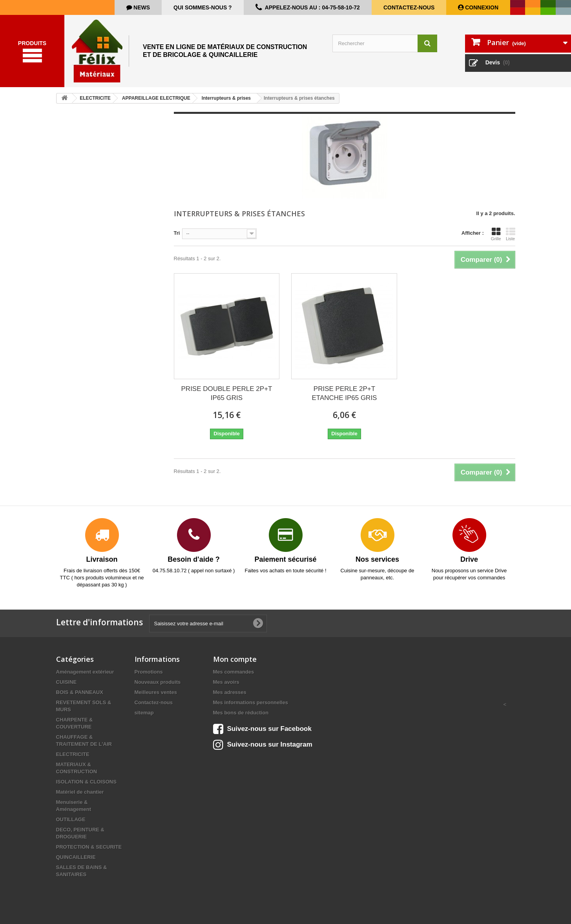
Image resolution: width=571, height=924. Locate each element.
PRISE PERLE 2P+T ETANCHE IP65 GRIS (345, 393)
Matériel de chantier (80, 792)
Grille (496, 234)
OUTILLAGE (71, 819)
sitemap (144, 713)
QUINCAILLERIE (76, 857)
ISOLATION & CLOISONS (86, 782)
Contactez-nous (409, 7)
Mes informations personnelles (251, 702)
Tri (177, 233)
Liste (511, 234)
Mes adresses (230, 692)
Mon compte (235, 659)
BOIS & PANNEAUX (80, 692)
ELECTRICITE (73, 754)
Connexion (481, 7)
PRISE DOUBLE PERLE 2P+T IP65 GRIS (227, 393)
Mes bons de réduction (241, 713)
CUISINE (67, 682)
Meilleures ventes (156, 692)
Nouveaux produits (158, 682)
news (141, 7)
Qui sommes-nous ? (203, 7)
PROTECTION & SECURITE (89, 847)
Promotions (149, 672)
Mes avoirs (226, 682)
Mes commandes (234, 672)
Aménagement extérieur (85, 672)
